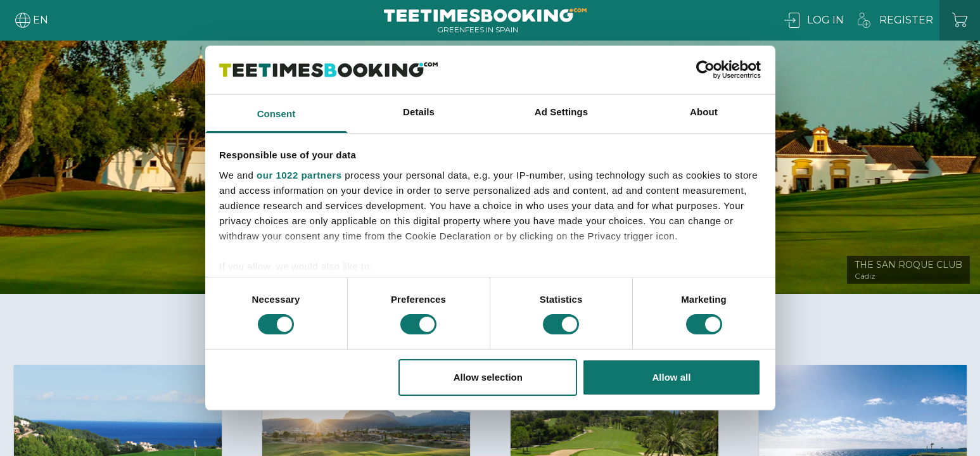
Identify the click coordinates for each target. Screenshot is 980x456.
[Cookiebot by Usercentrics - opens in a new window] (705, 70)
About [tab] (704, 112)
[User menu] (30, 20)
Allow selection (488, 377)
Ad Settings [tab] (561, 112)
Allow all (672, 377)
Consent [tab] (277, 114)
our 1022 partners (299, 175)
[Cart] (960, 20)
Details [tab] (419, 112)
